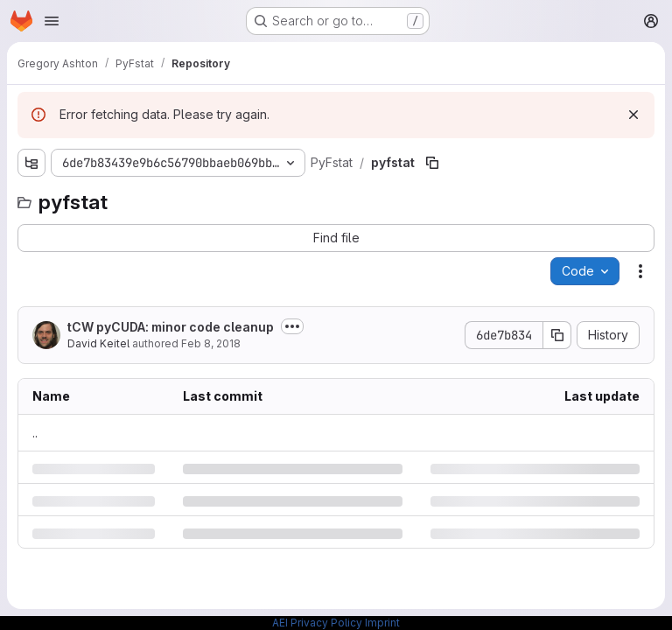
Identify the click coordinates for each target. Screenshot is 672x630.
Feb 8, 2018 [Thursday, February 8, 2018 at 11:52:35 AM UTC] (211, 343)
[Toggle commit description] (292, 326)
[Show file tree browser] (31, 163)
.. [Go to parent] (35, 433)
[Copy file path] (432, 163)
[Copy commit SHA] (557, 335)
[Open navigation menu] (52, 21)
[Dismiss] (633, 115)
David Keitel (98, 343)
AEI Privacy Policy (317, 623)
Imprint (382, 623)
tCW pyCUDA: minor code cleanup (171, 327)
